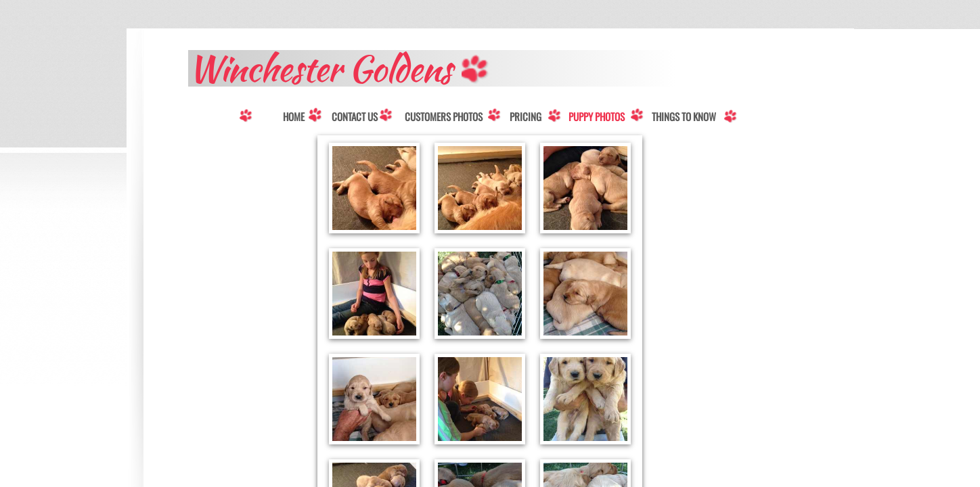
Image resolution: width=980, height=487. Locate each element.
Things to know (684, 117)
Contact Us (355, 117)
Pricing (526, 117)
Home (294, 117)
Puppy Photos (597, 117)
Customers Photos (444, 117)
